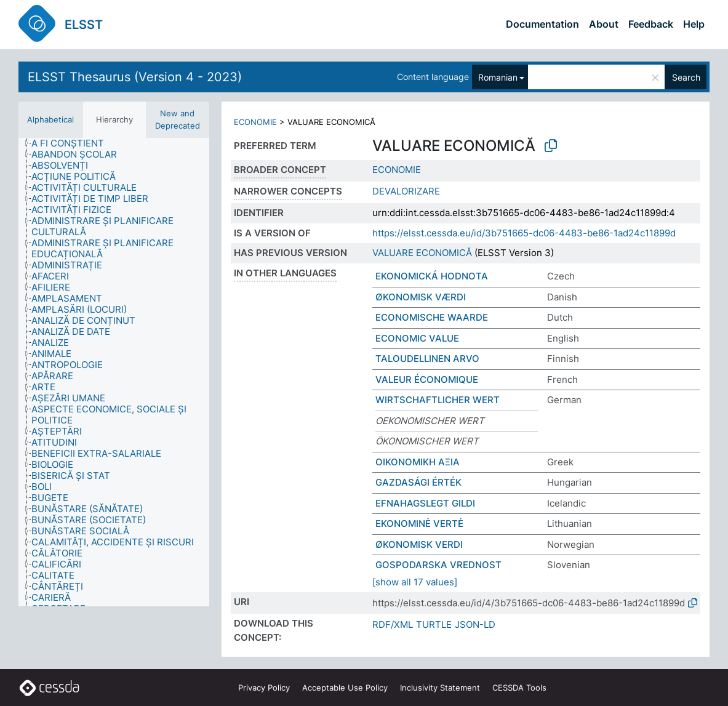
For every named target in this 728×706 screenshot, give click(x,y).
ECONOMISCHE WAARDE (432, 317)
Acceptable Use (345, 688)
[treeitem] (73, 143)
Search (686, 77)
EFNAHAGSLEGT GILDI (425, 503)
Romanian (498, 77)
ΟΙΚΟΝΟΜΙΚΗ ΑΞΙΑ (418, 462)
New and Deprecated (178, 119)
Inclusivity (440, 688)
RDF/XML (393, 624)
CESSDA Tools (519, 688)
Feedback (651, 24)
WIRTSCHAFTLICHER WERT (438, 400)
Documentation (542, 24)
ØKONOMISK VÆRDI (421, 297)
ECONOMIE (255, 122)
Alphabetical (50, 119)
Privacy (264, 688)
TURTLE (434, 624)
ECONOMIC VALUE (417, 338)
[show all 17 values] (415, 582)
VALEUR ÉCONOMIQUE (427, 379)
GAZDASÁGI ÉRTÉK (418, 482)
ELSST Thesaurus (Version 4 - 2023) (135, 77)
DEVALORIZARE (406, 191)
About (604, 24)
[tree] (114, 372)
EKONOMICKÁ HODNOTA (432, 276)
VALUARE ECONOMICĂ (422, 253)
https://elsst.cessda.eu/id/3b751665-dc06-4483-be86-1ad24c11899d (524, 233)
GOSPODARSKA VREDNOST (438, 565)
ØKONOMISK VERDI (419, 544)
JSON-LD (475, 624)
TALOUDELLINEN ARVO (427, 359)
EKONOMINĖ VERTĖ (419, 523)
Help (694, 24)
